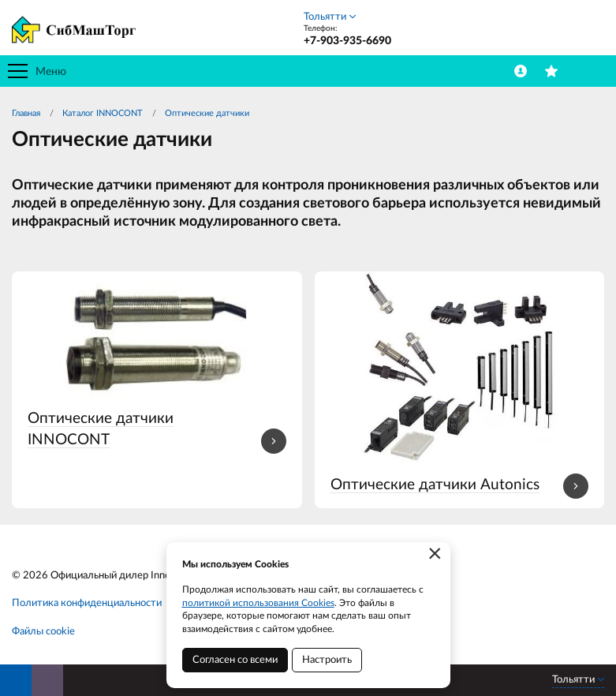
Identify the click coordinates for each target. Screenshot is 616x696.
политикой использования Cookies (258, 603)
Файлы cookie (43, 632)
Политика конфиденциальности (87, 603)
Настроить (327, 660)
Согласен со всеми (235, 660)
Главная (26, 113)
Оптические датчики (207, 113)
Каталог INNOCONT (103, 113)
